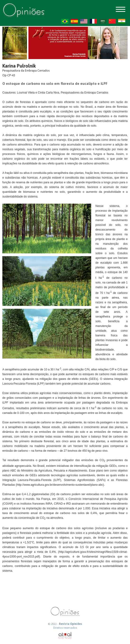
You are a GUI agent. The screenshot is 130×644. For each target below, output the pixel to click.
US (84, 21)
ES (74, 21)
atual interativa (65, 636)
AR (103, 21)
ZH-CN (112, 21)
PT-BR (65, 21)
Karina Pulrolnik (19, 66)
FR (93, 21)
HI (122, 21)
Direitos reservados (65, 628)
